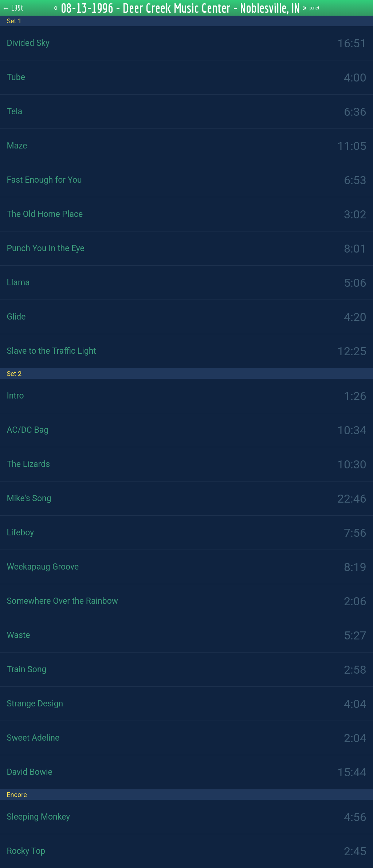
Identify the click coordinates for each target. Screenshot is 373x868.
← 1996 (13, 8)
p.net (315, 8)
